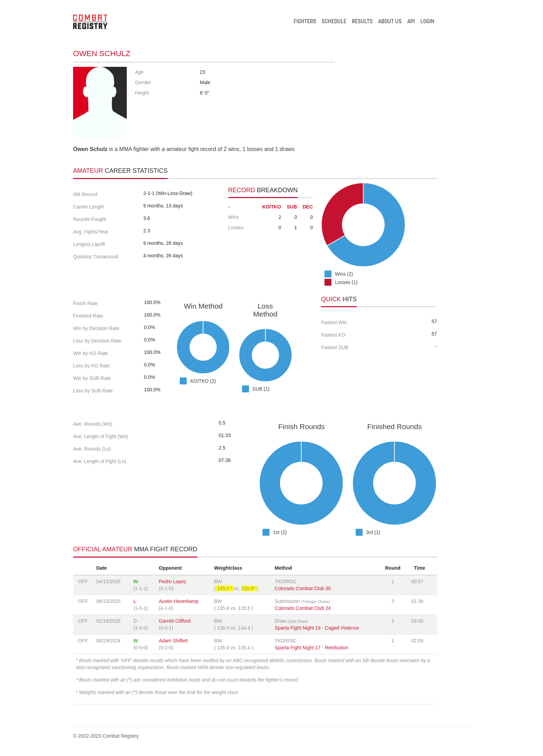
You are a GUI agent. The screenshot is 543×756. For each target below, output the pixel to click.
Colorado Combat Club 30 (303, 588)
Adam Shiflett (173, 641)
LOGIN (427, 22)
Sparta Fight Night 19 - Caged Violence (317, 628)
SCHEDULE (334, 22)
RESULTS (362, 22)
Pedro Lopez (173, 581)
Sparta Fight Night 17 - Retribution (311, 648)
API (411, 22)
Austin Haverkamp (179, 601)
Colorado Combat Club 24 (303, 608)
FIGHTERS (305, 22)
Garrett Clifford (175, 621)
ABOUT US (390, 22)
